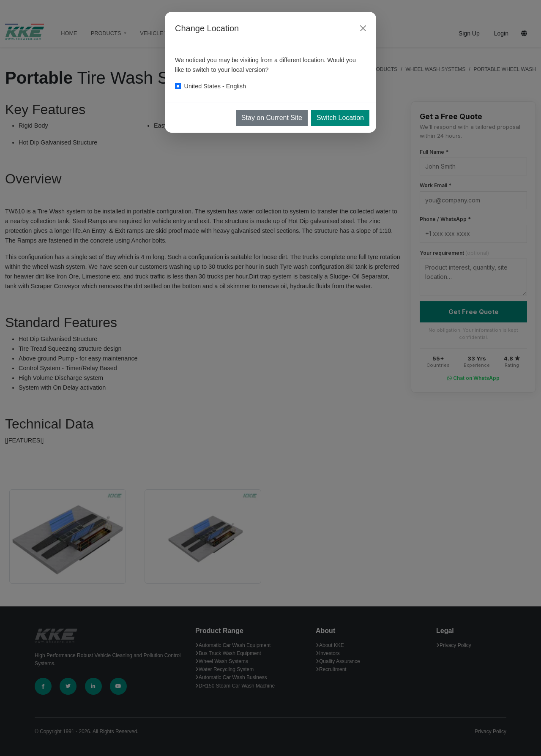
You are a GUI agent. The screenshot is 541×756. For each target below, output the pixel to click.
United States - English (215, 86)
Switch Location (340, 118)
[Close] (363, 28)
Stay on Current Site (272, 118)
